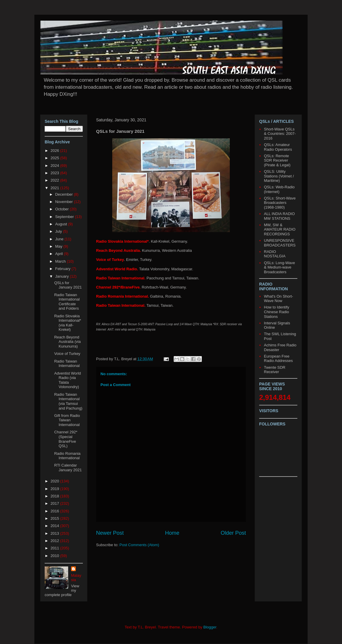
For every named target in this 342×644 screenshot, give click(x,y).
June (60, 239)
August (62, 224)
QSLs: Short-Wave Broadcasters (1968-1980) (280, 203)
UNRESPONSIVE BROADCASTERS (280, 243)
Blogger (210, 627)
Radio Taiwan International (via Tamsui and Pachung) (68, 401)
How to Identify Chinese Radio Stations (276, 312)
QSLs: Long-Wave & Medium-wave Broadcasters (279, 267)
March (61, 261)
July (59, 231)
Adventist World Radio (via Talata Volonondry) (67, 380)
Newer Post (110, 533)
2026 (55, 151)
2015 (55, 518)
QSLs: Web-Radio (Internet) (279, 189)
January (63, 276)
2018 (55, 496)
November (65, 202)
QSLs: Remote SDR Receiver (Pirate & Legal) (277, 160)
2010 (55, 556)
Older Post (233, 533)
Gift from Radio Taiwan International (67, 420)
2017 (55, 503)
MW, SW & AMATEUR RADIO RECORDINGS (280, 229)
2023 (55, 173)
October (63, 209)
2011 (55, 548)
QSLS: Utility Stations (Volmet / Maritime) (279, 176)
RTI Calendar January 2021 (68, 468)
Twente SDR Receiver (275, 370)
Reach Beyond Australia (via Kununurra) (67, 342)
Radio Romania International (67, 456)
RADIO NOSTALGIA (275, 254)
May (59, 246)
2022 (55, 180)
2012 (55, 541)
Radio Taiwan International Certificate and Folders (67, 302)
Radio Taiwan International (67, 364)
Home (172, 533)
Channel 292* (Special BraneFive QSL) (66, 439)
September (65, 217)
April (60, 254)
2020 (55, 481)
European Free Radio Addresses (278, 359)
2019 (55, 489)
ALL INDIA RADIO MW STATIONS (279, 216)
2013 (55, 533)
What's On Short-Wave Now (278, 299)
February (63, 269)
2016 (55, 511)
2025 (55, 158)
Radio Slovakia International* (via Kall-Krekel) (68, 323)
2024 (55, 166)
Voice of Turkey (67, 354)
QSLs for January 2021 (68, 285)
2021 (55, 188)
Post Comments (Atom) (139, 545)
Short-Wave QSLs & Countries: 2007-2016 (280, 134)
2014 (55, 526)
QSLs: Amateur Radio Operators (278, 147)
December (65, 194)
